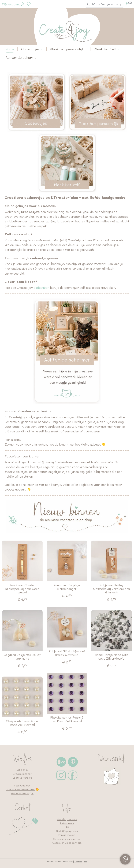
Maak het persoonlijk (69, 49)
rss (86, 862)
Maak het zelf (107, 49)
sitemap (78, 862)
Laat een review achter (20, 789)
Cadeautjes (32, 49)
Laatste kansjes (22, 778)
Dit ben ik (22, 770)
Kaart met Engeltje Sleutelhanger (67, 587)
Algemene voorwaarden (67, 839)
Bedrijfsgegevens (67, 831)
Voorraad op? (22, 785)
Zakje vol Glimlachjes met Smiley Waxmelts (67, 653)
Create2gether (22, 774)
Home (10, 49)
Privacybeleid (67, 835)
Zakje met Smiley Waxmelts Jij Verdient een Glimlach (111, 589)
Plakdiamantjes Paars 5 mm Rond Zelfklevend (67, 719)
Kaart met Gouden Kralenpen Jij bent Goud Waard (22, 589)
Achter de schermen (22, 57)
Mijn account (13, 4)
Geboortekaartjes (22, 793)
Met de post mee (67, 819)
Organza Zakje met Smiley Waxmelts (22, 657)
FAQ (67, 827)
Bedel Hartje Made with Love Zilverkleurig (111, 657)
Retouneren (67, 823)
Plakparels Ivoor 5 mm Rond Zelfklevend (22, 723)
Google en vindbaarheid (67, 843)
